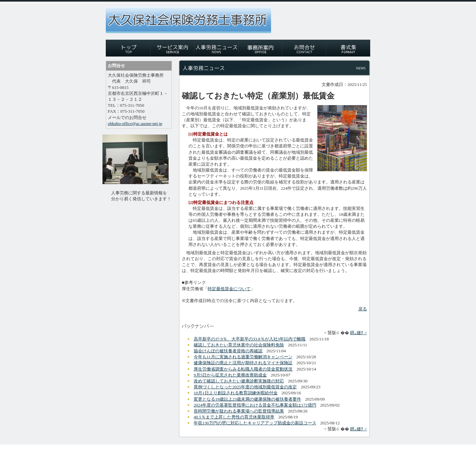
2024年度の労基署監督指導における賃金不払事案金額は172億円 (255, 405)
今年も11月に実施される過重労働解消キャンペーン (243, 357)
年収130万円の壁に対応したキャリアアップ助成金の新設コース (255, 423)
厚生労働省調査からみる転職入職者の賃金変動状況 (243, 369)
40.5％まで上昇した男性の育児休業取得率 (234, 417)
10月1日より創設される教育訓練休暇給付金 (236, 393)
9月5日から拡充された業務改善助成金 (230, 375)
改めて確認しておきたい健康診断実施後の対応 (239, 381)
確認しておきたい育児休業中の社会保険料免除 (239, 345)
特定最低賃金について (229, 289)
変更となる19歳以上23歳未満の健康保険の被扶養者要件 (247, 399)
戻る (363, 309)
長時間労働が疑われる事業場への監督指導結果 (239, 411)
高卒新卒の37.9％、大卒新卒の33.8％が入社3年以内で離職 (250, 339)
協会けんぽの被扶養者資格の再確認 (228, 351)
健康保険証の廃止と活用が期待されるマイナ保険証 (243, 363)
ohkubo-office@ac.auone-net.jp (135, 123)
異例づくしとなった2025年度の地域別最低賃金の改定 (245, 387)
